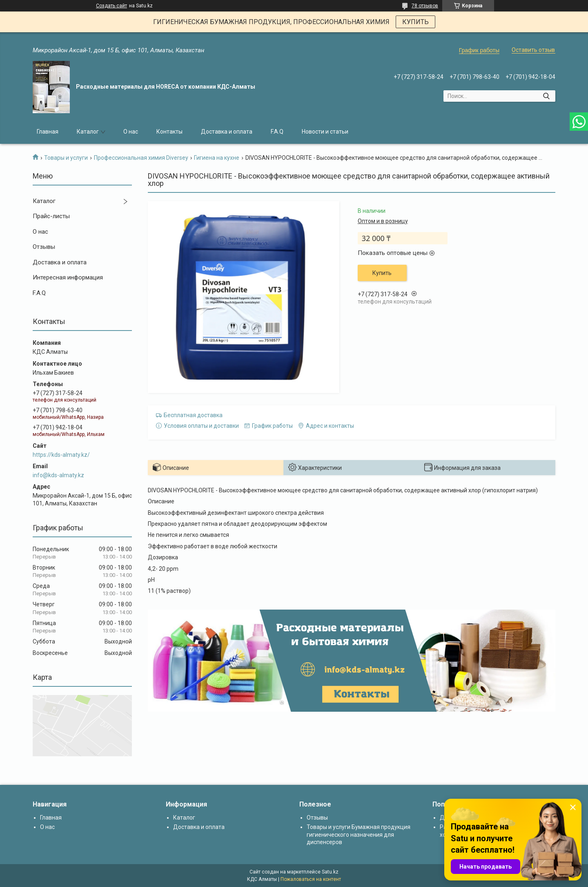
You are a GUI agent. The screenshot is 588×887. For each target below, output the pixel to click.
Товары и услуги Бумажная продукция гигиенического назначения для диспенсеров (359, 834)
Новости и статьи (325, 132)
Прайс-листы (51, 216)
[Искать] (546, 96)
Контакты (169, 132)
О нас (131, 132)
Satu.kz (330, 872)
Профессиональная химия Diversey (141, 158)
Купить (382, 273)
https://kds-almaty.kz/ (61, 455)
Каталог (88, 132)
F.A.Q (277, 132)
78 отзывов (425, 6)
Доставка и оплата (227, 132)
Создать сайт (111, 6)
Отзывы (44, 247)
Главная (48, 132)
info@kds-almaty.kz (58, 475)
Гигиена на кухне (217, 158)
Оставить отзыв (533, 50)
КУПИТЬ (415, 22)
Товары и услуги (66, 158)
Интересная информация (68, 277)
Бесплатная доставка (193, 415)
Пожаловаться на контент (311, 879)
